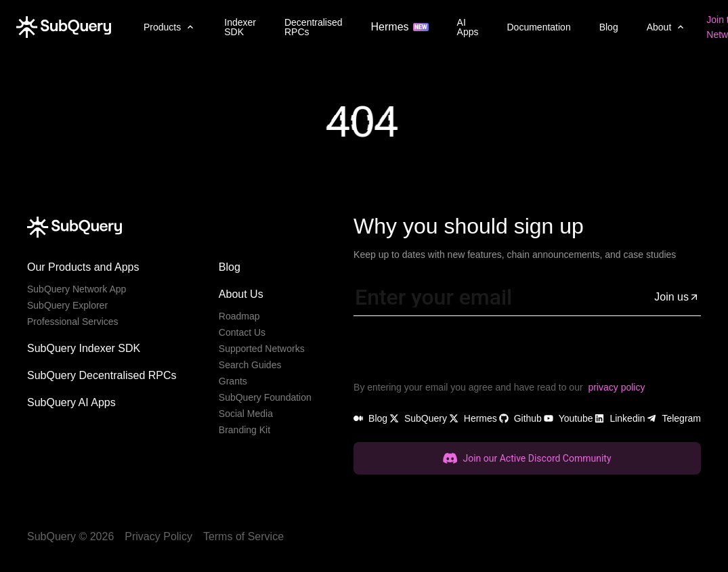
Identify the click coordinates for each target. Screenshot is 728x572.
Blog (230, 267)
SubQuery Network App (77, 289)
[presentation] (456, 353)
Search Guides (250, 365)
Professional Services (73, 322)
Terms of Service (243, 536)
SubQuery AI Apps (71, 402)
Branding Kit (244, 430)
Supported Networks (262, 349)
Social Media (246, 414)
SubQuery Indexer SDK (84, 348)
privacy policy (616, 387)
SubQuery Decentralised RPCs (102, 375)
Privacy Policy (158, 536)
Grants (233, 381)
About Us (241, 294)
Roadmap (239, 316)
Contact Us (242, 332)
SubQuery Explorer (67, 305)
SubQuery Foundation (265, 397)
